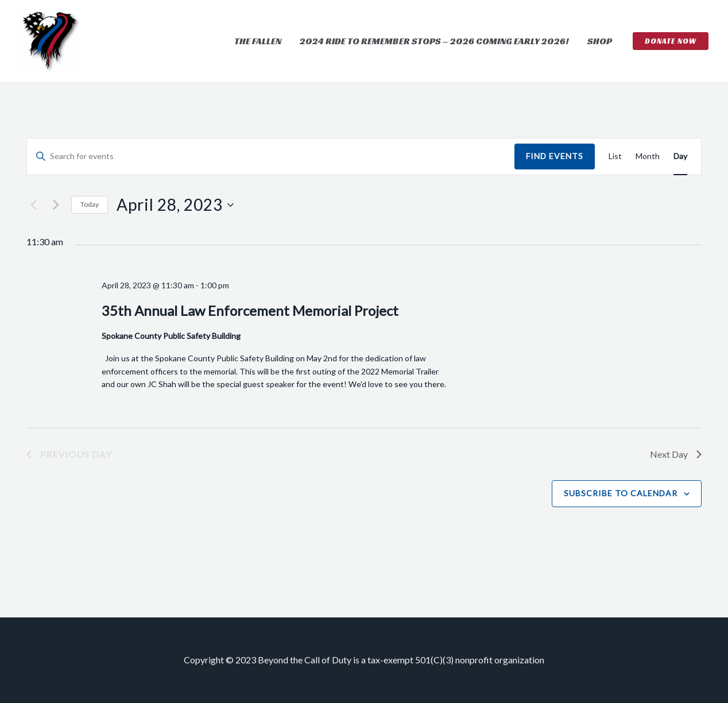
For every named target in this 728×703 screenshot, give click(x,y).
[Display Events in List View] (615, 157)
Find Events (555, 156)
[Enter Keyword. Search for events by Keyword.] (271, 157)
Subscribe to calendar (621, 493)
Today (90, 204)
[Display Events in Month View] (648, 157)
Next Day (676, 454)
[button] (671, 41)
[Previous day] (33, 205)
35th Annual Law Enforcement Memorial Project (250, 310)
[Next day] (56, 205)
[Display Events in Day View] (680, 157)
